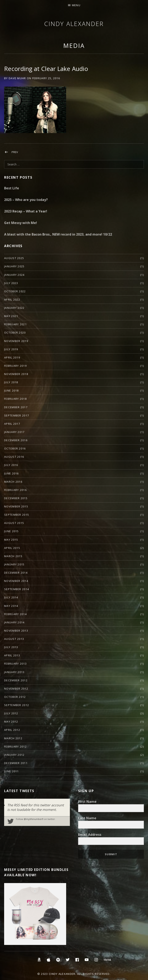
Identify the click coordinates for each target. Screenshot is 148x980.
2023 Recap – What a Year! (26, 211)
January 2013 (14, 672)
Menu (76, 5)
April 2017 (12, 424)
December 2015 (16, 498)
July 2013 (11, 647)
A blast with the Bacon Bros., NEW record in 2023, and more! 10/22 (58, 234)
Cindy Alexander (74, 24)
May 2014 (11, 606)
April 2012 (12, 730)
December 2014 (16, 573)
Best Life (12, 188)
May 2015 (11, 540)
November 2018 (16, 374)
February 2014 (15, 614)
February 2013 (15, 664)
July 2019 (11, 349)
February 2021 (15, 324)
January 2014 (14, 622)
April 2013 (12, 655)
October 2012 (15, 697)
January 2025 (14, 266)
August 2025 (14, 258)
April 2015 (12, 548)
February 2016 (15, 490)
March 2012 (13, 738)
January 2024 (14, 275)
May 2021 (11, 316)
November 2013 (16, 631)
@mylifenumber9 (34, 819)
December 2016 (16, 440)
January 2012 (14, 755)
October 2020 (15, 333)
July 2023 (11, 283)
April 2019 (12, 357)
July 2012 (11, 713)
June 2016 (11, 473)
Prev (15, 152)
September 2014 (17, 589)
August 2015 (14, 523)
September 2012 (17, 705)
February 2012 (15, 746)
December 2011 (16, 763)
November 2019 (16, 341)
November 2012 (16, 689)
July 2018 (11, 382)
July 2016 (11, 465)
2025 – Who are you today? (26, 200)
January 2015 (14, 564)
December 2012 (16, 680)
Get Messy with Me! (21, 223)
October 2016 (15, 448)
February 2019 (15, 366)
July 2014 (11, 597)
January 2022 (14, 308)
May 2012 (11, 722)
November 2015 (16, 506)
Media (74, 45)
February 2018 (15, 399)
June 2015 (11, 531)
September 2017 (17, 415)
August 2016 (14, 457)
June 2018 (11, 390)
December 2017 (16, 407)
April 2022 (12, 300)
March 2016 (13, 482)
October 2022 (15, 291)
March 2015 (13, 556)
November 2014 (16, 581)
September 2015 (17, 515)
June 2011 (11, 771)
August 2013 (14, 639)
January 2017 (14, 432)
